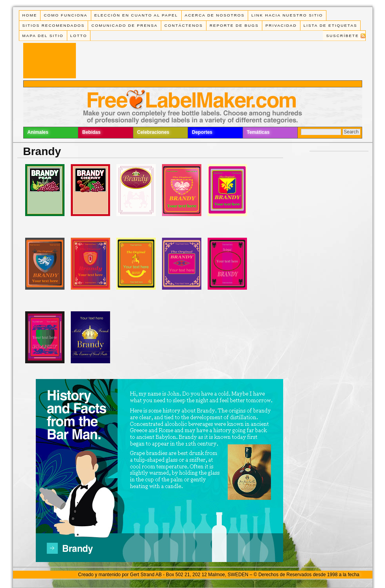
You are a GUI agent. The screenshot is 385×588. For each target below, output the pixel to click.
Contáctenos (184, 25)
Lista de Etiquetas (331, 25)
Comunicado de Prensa (125, 25)
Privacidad (281, 25)
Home (30, 15)
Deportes (202, 132)
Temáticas (258, 132)
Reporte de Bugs (234, 25)
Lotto (79, 36)
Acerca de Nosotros (215, 15)
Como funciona (65, 15)
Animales (38, 132)
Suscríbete (342, 36)
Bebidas (91, 132)
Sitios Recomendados (54, 25)
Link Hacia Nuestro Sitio (287, 15)
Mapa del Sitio (43, 36)
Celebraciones (153, 132)
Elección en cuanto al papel (136, 15)
